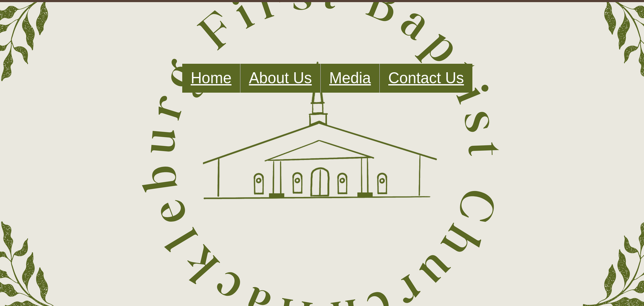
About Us (280, 78)
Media (350, 78)
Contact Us (426, 78)
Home (211, 78)
